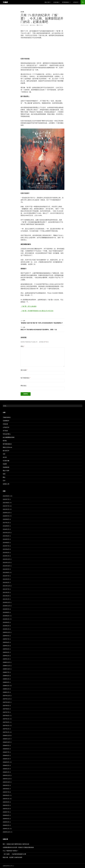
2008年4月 (6, 682)
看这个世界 (47, 2)
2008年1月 (6, 692)
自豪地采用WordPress (8, 866)
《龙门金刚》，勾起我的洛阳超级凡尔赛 (14, 854)
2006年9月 (6, 745)
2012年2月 (6, 582)
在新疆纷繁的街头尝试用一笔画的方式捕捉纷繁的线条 (18, 847)
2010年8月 (6, 612)
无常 (4, 454)
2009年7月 (6, 639)
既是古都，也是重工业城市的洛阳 (12, 857)
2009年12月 (6, 632)
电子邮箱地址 (25, 378)
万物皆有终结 (7, 417)
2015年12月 (6, 533)
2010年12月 (6, 602)
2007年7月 (6, 712)
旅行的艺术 (6, 451)
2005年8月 (6, 789)
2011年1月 (6, 599)
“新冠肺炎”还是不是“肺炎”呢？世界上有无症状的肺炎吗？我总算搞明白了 (42, 322)
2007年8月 (6, 709)
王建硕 (5, 2)
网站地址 (24, 386)
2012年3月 (6, 579)
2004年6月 (6, 815)
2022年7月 (6, 499)
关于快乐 (5, 431)
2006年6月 (6, 755)
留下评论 (40, 25)
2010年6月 (6, 616)
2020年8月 (6, 519)
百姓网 (5, 464)
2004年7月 (6, 812)
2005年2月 (6, 809)
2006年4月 (6, 762)
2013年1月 (6, 556)
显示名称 (24, 370)
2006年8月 (6, 749)
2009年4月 (6, 649)
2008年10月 (6, 669)
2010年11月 (6, 606)
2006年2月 (6, 769)
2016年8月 (6, 526)
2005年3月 (6, 805)
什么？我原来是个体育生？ (11, 851)
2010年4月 (6, 622)
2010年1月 (6, 629)
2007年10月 (6, 702)
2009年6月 (6, 642)
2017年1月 (6, 523)
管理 (4, 474)
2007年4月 (6, 722)
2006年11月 (6, 739)
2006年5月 (6, 759)
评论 (23, 346)
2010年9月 (6, 609)
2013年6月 (6, 549)
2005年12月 (6, 775)
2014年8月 (6, 543)
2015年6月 (6, 536)
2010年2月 (6, 626)
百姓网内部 (6, 467)
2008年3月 (6, 686)
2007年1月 (6, 732)
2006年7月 (6, 752)
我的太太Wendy (7, 447)
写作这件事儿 (7, 434)
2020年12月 (6, 513)
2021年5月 (6, 509)
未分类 (22, 12)
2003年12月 (6, 832)
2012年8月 (6, 572)
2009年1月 (6, 659)
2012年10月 (6, 566)
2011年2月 (6, 596)
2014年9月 (6, 539)
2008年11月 (6, 666)
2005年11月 (6, 779)
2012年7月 (6, 576)
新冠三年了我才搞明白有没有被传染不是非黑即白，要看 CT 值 (42, 328)
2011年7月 (6, 589)
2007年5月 (6, 719)
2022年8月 (6, 496)
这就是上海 (6, 484)
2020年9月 (6, 516)
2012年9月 (6, 569)
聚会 (4, 477)
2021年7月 (6, 506)
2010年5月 (6, 619)
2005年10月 (6, 782)
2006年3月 (6, 765)
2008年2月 (6, 689)
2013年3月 (6, 553)
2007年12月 (6, 696)
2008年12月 (6, 662)
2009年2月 (6, 656)
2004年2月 (6, 825)
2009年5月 (6, 646)
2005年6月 (6, 795)
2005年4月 (6, 802)
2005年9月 (6, 785)
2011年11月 (6, 586)
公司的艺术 (76, 2)
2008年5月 (6, 679)
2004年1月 (6, 829)
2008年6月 (6, 676)
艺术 (4, 481)
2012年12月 (6, 559)
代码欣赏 (5, 424)
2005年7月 (6, 792)
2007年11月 (6, 699)
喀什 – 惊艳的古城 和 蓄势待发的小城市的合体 (16, 844)
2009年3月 (6, 652)
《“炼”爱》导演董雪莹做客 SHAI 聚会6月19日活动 (37, 311)
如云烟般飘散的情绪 (9, 437)
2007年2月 (6, 729)
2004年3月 (6, 822)
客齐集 (5, 441)
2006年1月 (6, 772)
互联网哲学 (6, 421)
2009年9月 (6, 636)
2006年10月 (6, 742)
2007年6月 (6, 715)
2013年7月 (6, 546)
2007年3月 (6, 725)
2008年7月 (6, 672)
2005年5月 (6, 799)
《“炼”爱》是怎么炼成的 (29, 306)
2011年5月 (6, 592)
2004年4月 (6, 819)
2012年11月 (6, 562)
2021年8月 (6, 503)
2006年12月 (6, 735)
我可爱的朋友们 (66, 2)
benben (33, 25)
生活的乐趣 (56, 2)
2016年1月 (6, 529)
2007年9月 (6, 706)
